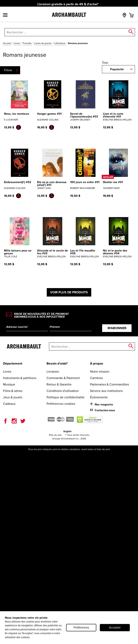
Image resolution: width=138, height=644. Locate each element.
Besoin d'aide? (57, 363)
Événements (99, 397)
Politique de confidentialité (65, 397)
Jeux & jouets (13, 397)
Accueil (7, 43)
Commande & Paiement (63, 378)
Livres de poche (43, 43)
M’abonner (117, 328)
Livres (17, 43)
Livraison (53, 371)
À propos (97, 363)
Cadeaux (9, 404)
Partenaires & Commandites (109, 384)
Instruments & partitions (20, 378)
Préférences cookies (61, 404)
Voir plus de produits (69, 292)
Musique (9, 384)
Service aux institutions (106, 391)
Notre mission (100, 371)
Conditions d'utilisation (63, 391)
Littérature (60, 43)
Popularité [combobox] (117, 69)
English (67, 431)
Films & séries (13, 391)
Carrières (96, 378)
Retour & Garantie (59, 384)
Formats (27, 43)
